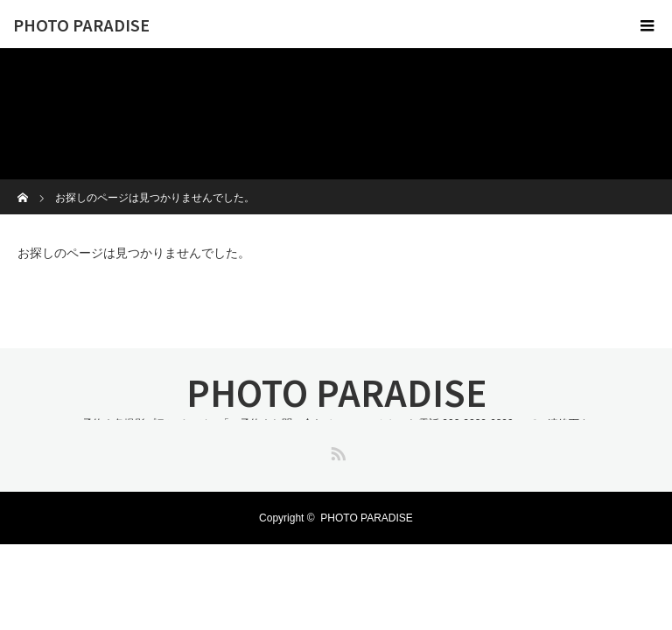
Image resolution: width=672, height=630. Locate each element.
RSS (336, 451)
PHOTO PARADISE (81, 24)
